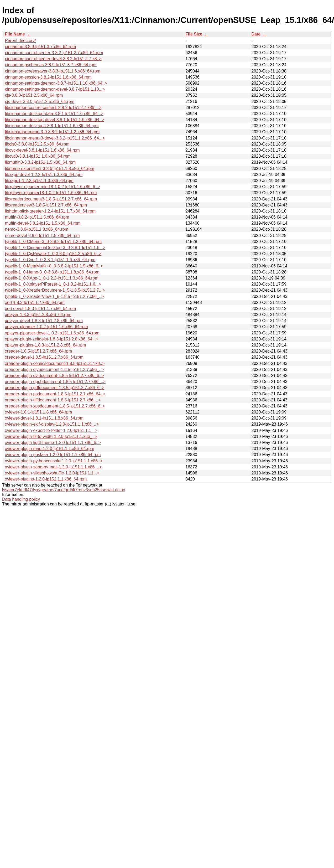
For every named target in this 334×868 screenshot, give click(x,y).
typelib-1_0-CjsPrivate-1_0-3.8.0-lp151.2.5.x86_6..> (53, 254)
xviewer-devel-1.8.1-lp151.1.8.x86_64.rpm (44, 418)
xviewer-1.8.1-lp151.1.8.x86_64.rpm (38, 412)
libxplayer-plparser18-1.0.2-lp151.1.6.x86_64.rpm (51, 193)
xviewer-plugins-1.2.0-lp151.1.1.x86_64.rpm (46, 479)
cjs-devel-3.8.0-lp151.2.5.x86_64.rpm (40, 102)
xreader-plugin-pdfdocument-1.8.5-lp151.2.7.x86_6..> (55, 388)
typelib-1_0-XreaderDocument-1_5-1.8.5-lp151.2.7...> (55, 290)
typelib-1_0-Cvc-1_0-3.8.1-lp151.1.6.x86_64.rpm (50, 260)
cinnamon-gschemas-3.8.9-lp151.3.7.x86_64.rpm (51, 65)
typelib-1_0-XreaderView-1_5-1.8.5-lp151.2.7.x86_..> (54, 296)
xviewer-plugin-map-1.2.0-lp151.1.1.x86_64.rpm (50, 449)
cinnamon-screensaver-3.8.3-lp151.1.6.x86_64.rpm (53, 71)
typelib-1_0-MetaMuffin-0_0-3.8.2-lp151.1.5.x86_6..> (54, 266)
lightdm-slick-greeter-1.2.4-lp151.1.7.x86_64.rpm (50, 211)
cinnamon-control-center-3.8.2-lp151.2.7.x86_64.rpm (54, 53)
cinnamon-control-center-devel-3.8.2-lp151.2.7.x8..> (53, 59)
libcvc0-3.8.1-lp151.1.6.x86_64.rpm (38, 156)
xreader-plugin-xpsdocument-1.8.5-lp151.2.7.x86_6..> (55, 406)
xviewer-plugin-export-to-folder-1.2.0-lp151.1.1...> (51, 430)
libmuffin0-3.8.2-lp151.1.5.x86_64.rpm (40, 162)
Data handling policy (21, 499)
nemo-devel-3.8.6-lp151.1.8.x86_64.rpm (42, 236)
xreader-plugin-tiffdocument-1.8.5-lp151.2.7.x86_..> (53, 400)
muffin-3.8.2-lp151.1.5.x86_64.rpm (37, 217)
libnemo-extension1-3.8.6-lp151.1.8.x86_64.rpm (50, 169)
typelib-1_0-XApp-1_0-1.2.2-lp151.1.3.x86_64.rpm (52, 278)
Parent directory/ (20, 41)
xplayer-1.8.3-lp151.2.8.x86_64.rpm (38, 315)
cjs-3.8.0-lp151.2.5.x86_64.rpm (34, 95)
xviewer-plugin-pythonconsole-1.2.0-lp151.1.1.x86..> (54, 461)
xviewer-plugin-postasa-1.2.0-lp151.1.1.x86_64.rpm (53, 455)
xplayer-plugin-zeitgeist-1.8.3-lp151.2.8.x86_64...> (52, 339)
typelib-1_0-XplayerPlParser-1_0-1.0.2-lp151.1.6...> (53, 284)
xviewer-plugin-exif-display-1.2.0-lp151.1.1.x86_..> (52, 424)
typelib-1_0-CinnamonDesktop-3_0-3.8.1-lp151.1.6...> (55, 248)
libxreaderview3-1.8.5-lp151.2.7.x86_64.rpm (46, 205)
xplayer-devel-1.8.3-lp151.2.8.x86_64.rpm (44, 321)
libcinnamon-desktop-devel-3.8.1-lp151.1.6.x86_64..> (55, 120)
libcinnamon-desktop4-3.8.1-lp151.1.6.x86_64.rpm (52, 126)
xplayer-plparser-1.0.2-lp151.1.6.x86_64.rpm (46, 327)
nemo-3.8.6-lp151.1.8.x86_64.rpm (37, 229)
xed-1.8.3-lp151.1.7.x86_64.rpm (35, 303)
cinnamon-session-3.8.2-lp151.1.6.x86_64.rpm (48, 77)
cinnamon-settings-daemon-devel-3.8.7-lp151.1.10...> (55, 89)
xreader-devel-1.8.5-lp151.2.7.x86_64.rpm (44, 357)
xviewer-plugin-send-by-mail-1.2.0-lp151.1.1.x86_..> (53, 467)
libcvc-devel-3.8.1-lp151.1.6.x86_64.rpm (42, 150)
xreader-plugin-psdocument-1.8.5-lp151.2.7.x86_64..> (55, 394)
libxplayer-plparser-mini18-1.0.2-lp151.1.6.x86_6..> (53, 187)
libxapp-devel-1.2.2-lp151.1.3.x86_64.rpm (44, 175)
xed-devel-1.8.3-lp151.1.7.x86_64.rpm (40, 309)
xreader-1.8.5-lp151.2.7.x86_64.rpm (38, 351)
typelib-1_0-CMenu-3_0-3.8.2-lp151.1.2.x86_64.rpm (53, 242)
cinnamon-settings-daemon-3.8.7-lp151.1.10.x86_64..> (56, 83)
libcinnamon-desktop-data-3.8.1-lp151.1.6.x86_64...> (54, 114)
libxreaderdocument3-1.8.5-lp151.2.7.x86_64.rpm (51, 199)
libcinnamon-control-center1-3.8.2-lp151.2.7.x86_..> (53, 108)
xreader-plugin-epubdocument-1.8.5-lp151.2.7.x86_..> (55, 382)
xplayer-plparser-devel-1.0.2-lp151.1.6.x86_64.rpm (52, 333)
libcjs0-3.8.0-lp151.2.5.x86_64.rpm (37, 144)
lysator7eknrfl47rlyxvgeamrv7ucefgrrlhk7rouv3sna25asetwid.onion (64, 490)
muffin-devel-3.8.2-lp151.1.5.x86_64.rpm (43, 223)
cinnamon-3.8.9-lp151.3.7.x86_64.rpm (40, 47)
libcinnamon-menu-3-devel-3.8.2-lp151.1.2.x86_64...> (55, 138)
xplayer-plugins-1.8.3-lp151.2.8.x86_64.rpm (46, 345)
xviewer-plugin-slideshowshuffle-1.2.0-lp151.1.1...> (52, 473)
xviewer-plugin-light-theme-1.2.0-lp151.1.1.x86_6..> (53, 443)
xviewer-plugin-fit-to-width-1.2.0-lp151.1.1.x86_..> (51, 436)
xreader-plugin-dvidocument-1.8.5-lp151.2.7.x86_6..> (54, 376)
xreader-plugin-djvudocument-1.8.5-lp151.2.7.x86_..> (54, 370)
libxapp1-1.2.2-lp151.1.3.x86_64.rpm (39, 181)
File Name (15, 34)
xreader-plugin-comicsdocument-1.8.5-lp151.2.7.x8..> (55, 363)
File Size (194, 34)
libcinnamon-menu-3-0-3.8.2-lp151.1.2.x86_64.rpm (52, 132)
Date (256, 34)
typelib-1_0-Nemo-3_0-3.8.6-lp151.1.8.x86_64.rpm (52, 272)
